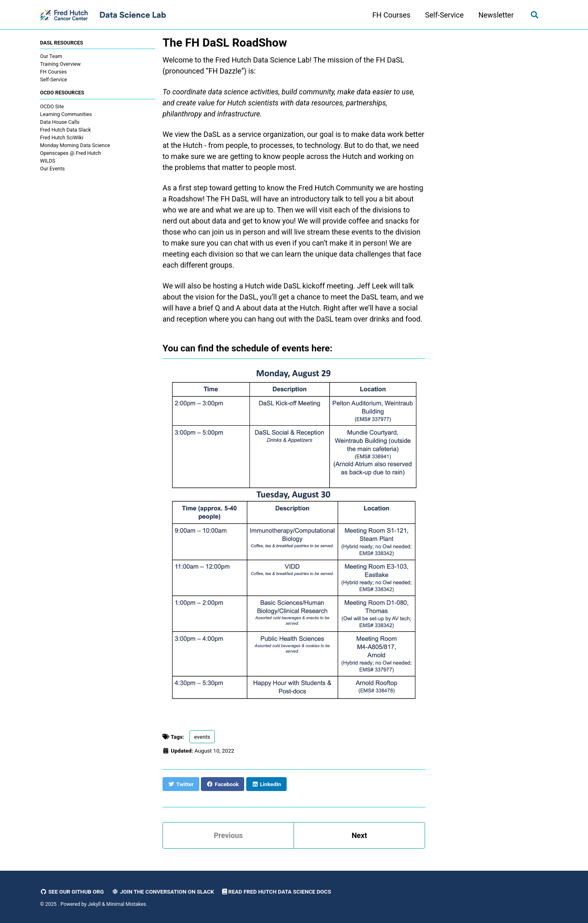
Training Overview (60, 64)
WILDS (48, 161)
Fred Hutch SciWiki (62, 137)
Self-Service (444, 15)
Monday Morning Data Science (75, 145)
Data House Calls (60, 122)
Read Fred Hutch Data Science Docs (277, 892)
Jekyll (94, 904)
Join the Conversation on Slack (163, 892)
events (202, 737)
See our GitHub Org (72, 892)
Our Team (51, 56)
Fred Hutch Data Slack (66, 130)
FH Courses (391, 15)
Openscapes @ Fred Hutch (70, 153)
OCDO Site (52, 106)
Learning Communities (66, 114)
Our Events (52, 169)
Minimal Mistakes (126, 904)
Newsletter (496, 15)
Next (359, 835)
